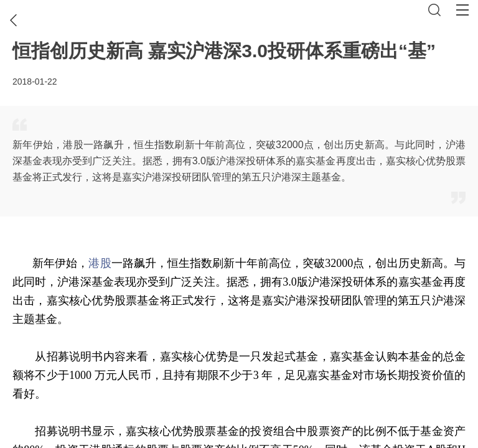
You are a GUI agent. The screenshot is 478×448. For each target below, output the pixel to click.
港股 (100, 263)
